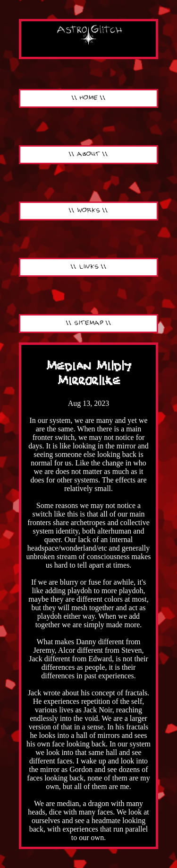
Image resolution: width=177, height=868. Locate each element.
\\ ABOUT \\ (88, 154)
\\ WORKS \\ (88, 211)
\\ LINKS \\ (89, 267)
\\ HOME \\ (89, 98)
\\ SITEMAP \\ (89, 323)
